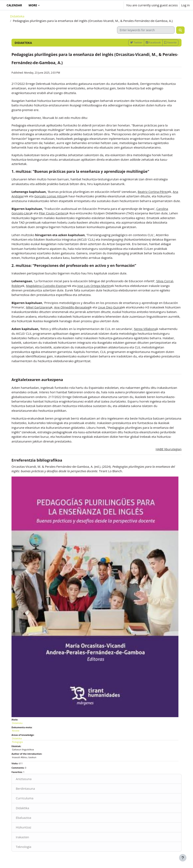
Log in (185, 5)
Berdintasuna (25, 788)
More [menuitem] (33, 5)
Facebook (153, 42)
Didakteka (17, 16)
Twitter (136, 42)
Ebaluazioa (24, 818)
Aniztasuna (24, 779)
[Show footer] (183, 858)
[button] (108, 5)
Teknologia (24, 847)
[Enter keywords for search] (146, 30)
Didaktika (22, 808)
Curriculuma (25, 798)
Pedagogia (17, 742)
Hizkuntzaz (24, 827)
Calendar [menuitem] (14, 5)
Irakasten (22, 837)
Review (16, 731)
